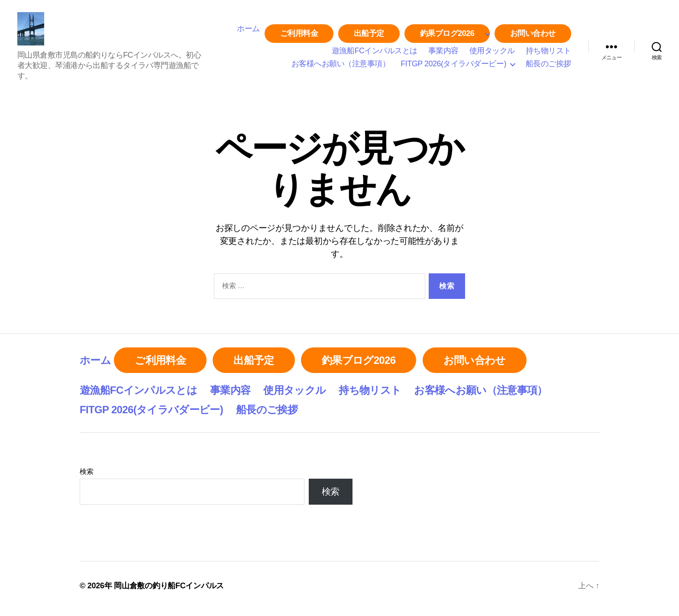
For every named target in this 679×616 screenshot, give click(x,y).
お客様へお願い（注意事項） (341, 67)
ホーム (248, 32)
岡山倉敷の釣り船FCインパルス (169, 591)
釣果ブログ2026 (447, 36)
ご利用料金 (299, 36)
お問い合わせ (533, 36)
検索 (86, 477)
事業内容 (443, 54)
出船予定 (369, 36)
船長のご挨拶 (548, 67)
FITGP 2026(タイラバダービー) (453, 67)
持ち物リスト (548, 54)
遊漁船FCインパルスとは (375, 54)
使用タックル (492, 54)
